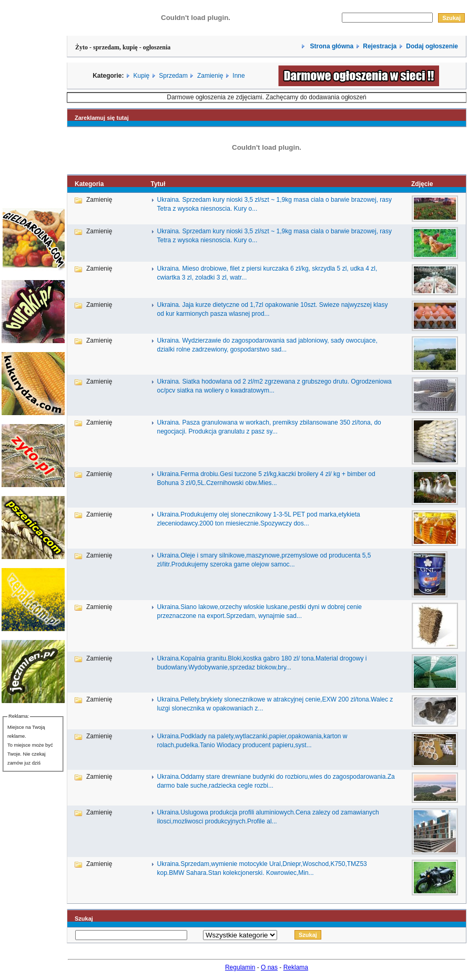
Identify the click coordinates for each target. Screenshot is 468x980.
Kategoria (89, 184)
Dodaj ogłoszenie (432, 46)
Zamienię (210, 76)
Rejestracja (380, 46)
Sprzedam (173, 76)
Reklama (296, 967)
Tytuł (158, 184)
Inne (238, 76)
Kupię (142, 76)
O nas (269, 967)
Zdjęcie (422, 184)
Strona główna (331, 46)
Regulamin (240, 967)
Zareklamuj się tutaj (102, 118)
